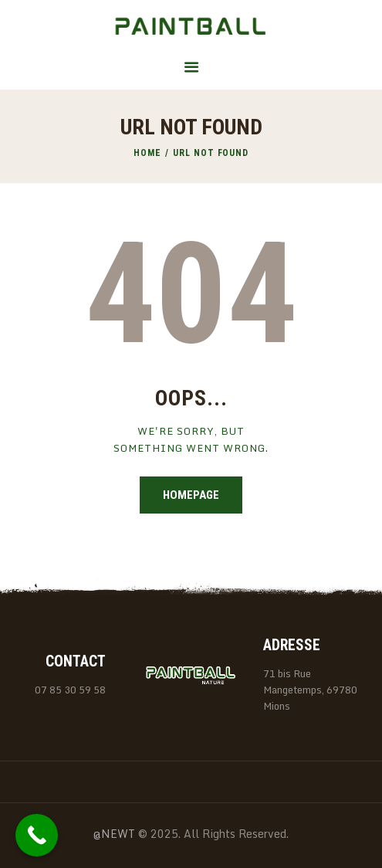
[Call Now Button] (37, 835)
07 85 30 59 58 (70, 690)
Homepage (191, 495)
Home (147, 153)
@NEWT (114, 834)
